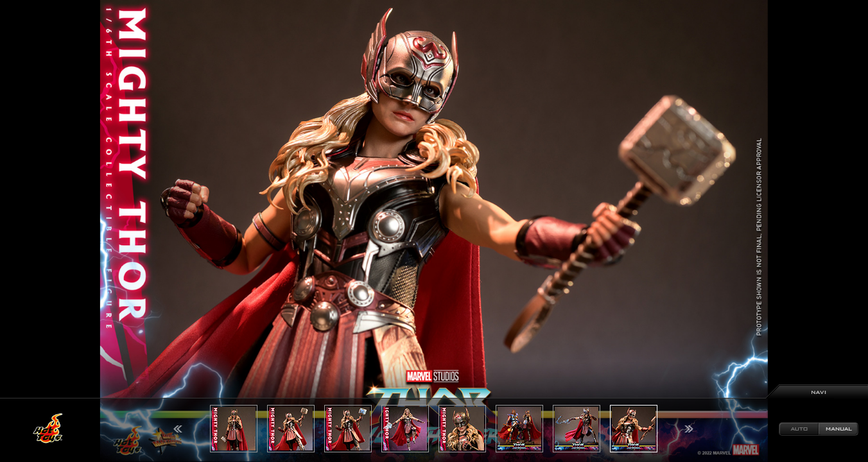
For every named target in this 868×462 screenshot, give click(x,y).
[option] (434, 231)
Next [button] (689, 429)
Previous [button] (178, 429)
